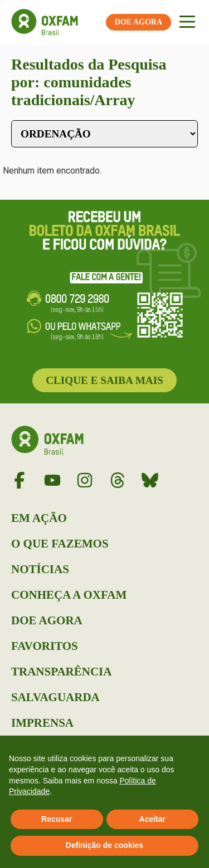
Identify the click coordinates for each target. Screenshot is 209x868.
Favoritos (45, 646)
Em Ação (39, 518)
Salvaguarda (55, 697)
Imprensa (42, 723)
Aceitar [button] (152, 819)
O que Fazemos (60, 544)
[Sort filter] (104, 134)
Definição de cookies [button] (104, 845)
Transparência (61, 672)
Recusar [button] (57, 819)
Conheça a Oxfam (69, 595)
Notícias (40, 569)
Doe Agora (47, 620)
